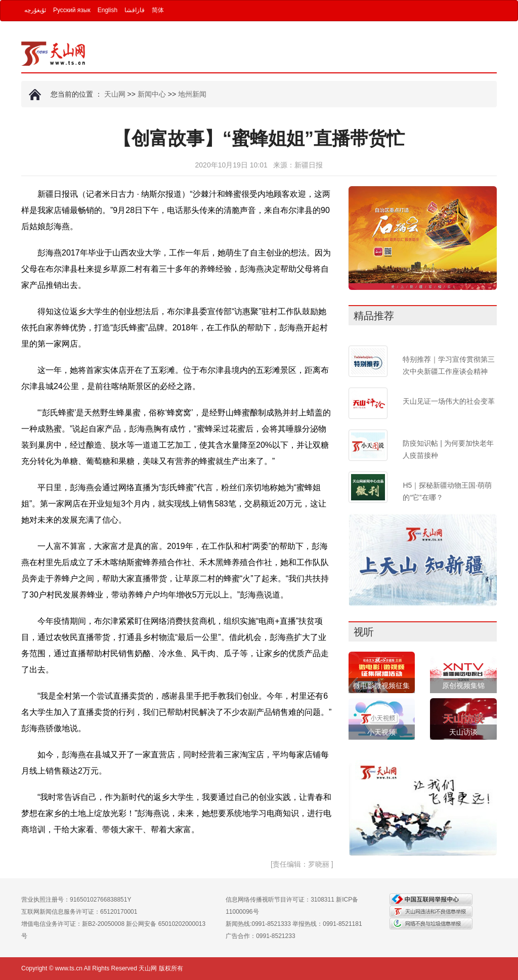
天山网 (115, 94)
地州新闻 (192, 94)
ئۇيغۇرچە (35, 10)
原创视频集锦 (463, 686)
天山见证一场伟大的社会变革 (449, 401)
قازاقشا (135, 10)
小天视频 (381, 732)
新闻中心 (152, 94)
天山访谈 (463, 732)
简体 (158, 10)
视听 (364, 632)
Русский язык (72, 10)
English (107, 10)
